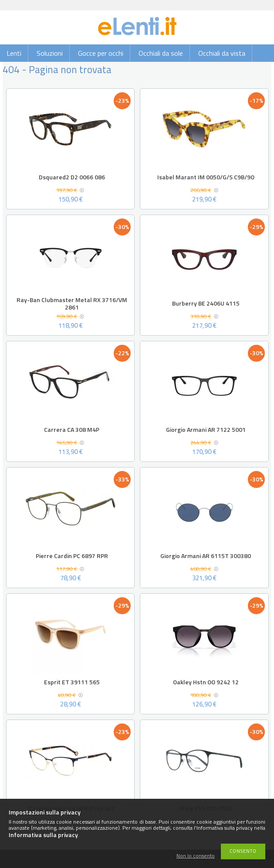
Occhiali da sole (161, 53)
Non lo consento (196, 856)
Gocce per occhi (101, 53)
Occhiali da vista (222, 53)
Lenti (14, 53)
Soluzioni (50, 53)
